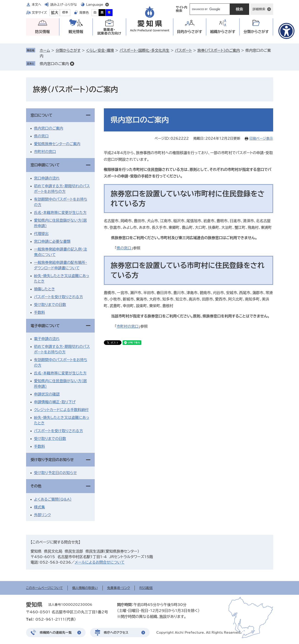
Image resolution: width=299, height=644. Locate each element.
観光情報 (76, 32)
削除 (72, 64)
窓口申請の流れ (47, 178)
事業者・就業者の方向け (109, 31)
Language (95, 5)
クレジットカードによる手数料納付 (61, 410)
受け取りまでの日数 (50, 305)
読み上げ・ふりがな (64, 5)
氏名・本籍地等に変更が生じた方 (60, 213)
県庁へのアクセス (116, 633)
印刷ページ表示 (261, 138)
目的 (190, 32)
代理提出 (41, 234)
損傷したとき (45, 289)
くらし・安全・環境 (100, 50)
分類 (256, 32)
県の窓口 (124, 248)
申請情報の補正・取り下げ (55, 402)
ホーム (45, 50)
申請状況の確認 (47, 394)
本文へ (37, 5)
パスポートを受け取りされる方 (59, 297)
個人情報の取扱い (85, 588)
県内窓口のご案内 (54, 64)
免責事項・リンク (119, 588)
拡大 (55, 13)
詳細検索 (259, 9)
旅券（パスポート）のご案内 (219, 50)
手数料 (40, 312)
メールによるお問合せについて (100, 562)
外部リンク (43, 515)
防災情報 (43, 32)
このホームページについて (44, 588)
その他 (36, 486)
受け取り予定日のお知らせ (52, 460)
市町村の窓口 (128, 326)
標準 (65, 12)
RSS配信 (146, 588)
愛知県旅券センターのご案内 (57, 144)
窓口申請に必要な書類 (52, 241)
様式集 (40, 507)
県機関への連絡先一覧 (56, 633)
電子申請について (45, 326)
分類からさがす (68, 50)
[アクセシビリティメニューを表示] (286, 31)
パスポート (183, 50)
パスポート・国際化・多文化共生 (144, 50)
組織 (223, 32)
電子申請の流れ (47, 339)
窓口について (42, 115)
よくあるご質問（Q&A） (53, 499)
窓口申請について (45, 165)
